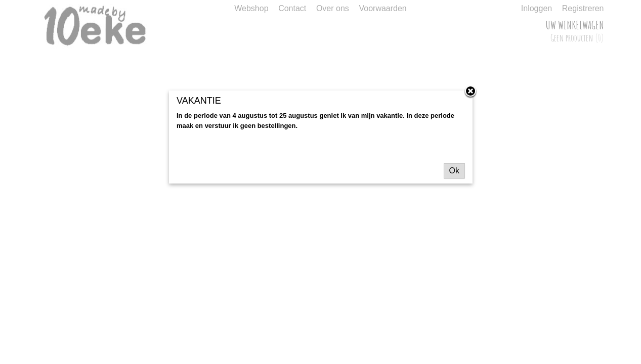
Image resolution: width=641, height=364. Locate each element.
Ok (454, 171)
